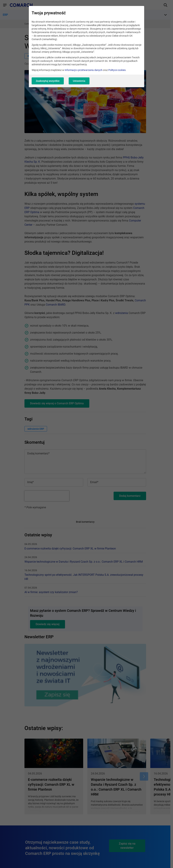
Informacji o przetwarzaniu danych (84, 70)
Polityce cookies (117, 70)
